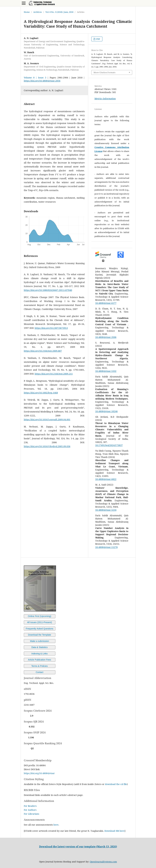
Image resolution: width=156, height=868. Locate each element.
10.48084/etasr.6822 (106, 479)
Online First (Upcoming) (40, 616)
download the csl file (116, 784)
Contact (39, 672)
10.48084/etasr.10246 (106, 411)
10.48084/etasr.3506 (106, 337)
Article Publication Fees (39, 660)
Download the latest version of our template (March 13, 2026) (78, 847)
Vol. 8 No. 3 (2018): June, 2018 (59, 12)
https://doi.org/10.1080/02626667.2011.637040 (48, 290)
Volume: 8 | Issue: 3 (35, 78)
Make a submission (40, 641)
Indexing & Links (40, 654)
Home (27, 12)
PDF (98, 39)
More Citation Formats (104, 72)
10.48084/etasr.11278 (106, 547)
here (56, 825)
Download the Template (39, 635)
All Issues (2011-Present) (40, 622)
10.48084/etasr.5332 (106, 371)
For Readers (30, 806)
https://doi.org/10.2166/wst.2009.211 (54, 374)
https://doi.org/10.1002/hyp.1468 (41, 393)
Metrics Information (105, 99)
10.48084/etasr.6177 (106, 303)
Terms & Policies (40, 666)
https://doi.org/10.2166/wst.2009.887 (43, 351)
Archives (38, 12)
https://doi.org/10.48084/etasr (39, 773)
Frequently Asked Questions (40, 629)
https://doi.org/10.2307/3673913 (51, 328)
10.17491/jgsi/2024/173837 (109, 445)
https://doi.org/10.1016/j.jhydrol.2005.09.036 (47, 446)
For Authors (30, 810)
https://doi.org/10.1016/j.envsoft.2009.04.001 (47, 419)
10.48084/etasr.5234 (106, 510)
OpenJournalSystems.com (103, 862)
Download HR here (115, 831)
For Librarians (31, 814)
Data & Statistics (40, 647)
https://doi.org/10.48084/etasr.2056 (42, 81)
